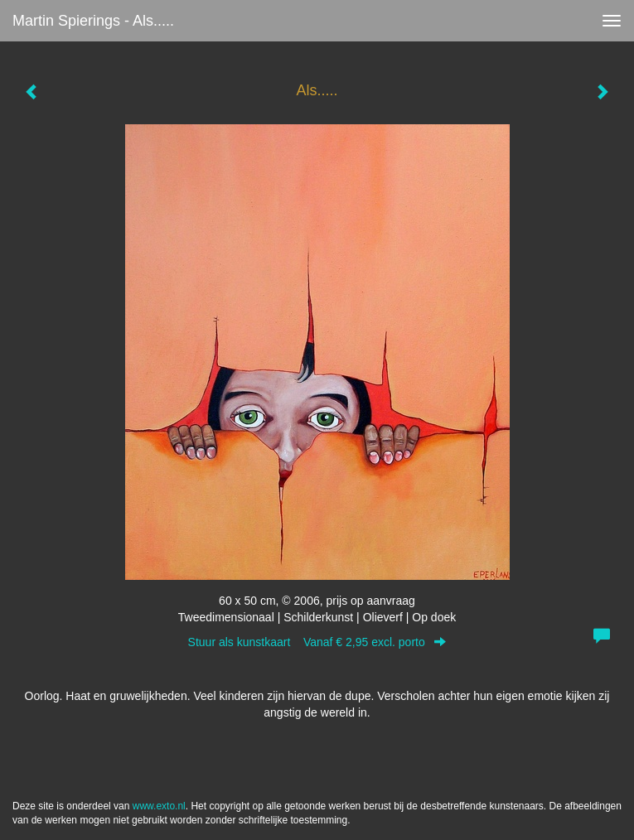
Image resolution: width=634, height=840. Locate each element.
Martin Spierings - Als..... (93, 21)
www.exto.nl (159, 806)
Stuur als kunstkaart (317, 642)
